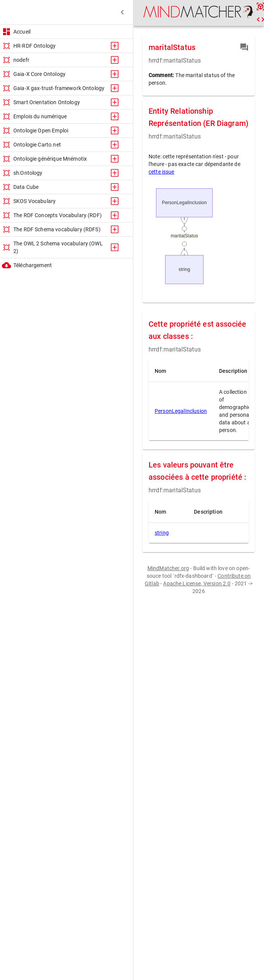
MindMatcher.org (168, 568)
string (162, 533)
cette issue (162, 172)
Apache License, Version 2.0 (197, 583)
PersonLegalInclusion (181, 411)
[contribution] (244, 47)
